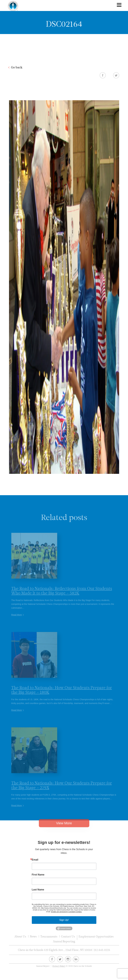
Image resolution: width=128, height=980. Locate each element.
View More (64, 828)
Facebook (103, 75)
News (33, 936)
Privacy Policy (59, 966)
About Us (20, 936)
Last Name (38, 890)
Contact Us (68, 936)
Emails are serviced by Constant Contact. (67, 912)
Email (35, 860)
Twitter (116, 75)
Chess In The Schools (13, 6)
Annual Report (43, 966)
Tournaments (49, 936)
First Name (38, 875)
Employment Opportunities (96, 936)
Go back (17, 67)
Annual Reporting (64, 941)
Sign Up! (64, 920)
